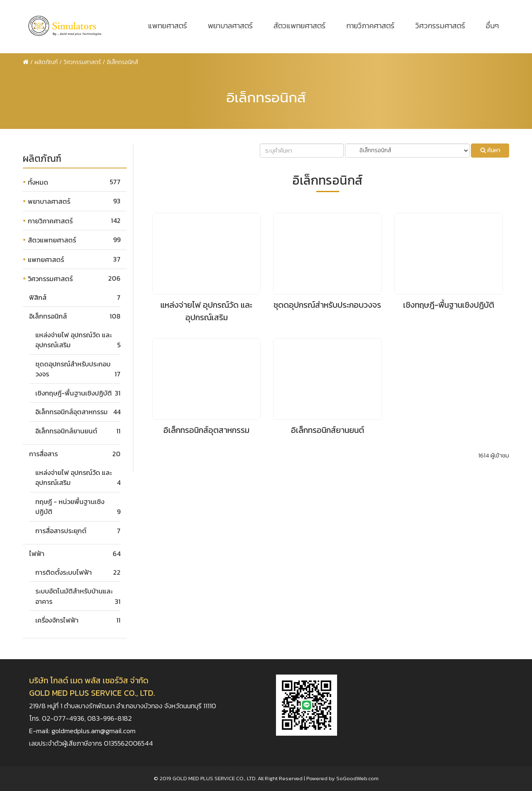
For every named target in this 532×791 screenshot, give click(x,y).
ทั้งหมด (38, 182)
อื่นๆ (492, 26)
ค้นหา (490, 150)
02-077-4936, (65, 718)
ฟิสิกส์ (38, 297)
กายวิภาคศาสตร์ (370, 26)
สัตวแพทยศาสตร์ (299, 26)
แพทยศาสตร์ (167, 26)
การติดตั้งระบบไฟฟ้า (64, 572)
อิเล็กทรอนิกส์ (48, 316)
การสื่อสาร (43, 454)
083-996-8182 (110, 718)
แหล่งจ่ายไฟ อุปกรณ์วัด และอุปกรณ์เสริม (206, 311)
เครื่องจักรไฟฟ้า (57, 620)
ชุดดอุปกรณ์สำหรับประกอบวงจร (327, 305)
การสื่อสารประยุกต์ (61, 531)
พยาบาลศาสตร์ (230, 26)
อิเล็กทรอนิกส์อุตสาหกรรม (71, 412)
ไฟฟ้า (37, 554)
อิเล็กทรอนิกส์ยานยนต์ (66, 431)
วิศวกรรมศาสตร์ (440, 26)
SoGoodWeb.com (357, 778)
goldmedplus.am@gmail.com (94, 731)
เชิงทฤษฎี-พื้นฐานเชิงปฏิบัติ (74, 393)
